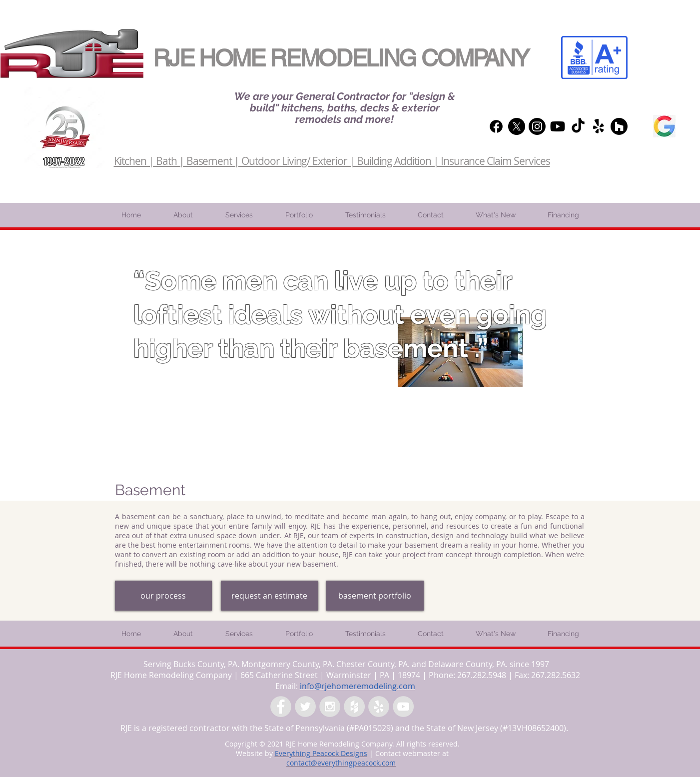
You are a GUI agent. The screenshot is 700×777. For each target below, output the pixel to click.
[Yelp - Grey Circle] (379, 707)
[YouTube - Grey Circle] (403, 707)
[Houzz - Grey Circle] (354, 707)
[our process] (163, 596)
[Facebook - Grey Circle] (281, 707)
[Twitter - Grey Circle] (305, 707)
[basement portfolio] (375, 596)
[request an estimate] (270, 596)
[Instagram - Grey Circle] (330, 707)
